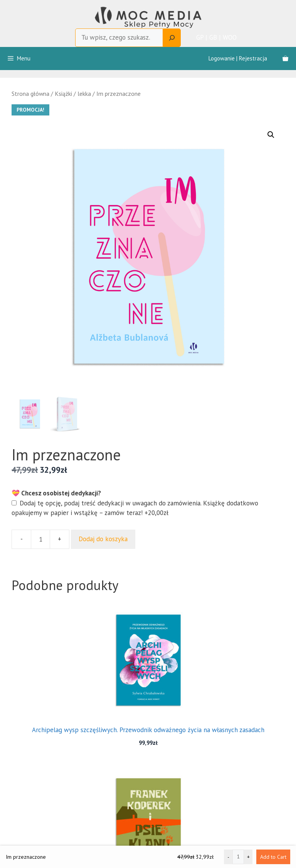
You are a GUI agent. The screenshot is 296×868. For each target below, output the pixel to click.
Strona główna (30, 94)
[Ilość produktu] (40, 539)
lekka (84, 94)
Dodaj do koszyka (103, 539)
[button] (271, 135)
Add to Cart (273, 857)
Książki (63, 94)
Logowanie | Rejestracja (238, 58)
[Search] (172, 38)
